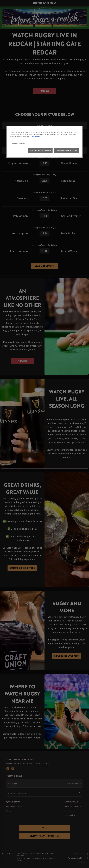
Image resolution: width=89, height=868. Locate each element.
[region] (44, 142)
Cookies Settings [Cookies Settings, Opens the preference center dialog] (19, 143)
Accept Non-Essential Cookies (67, 150)
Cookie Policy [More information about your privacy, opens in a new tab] (36, 137)
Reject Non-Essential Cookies (40, 150)
